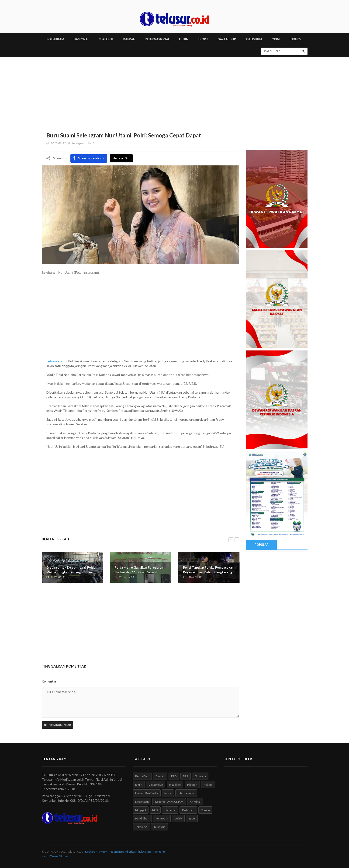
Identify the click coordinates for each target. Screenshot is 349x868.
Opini (276, 39)
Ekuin (139, 785)
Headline (175, 785)
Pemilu (205, 810)
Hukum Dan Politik (147, 793)
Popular (262, 545)
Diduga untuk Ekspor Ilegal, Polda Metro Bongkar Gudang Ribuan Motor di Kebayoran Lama (71, 572)
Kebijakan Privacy (96, 852)
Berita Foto (142, 776)
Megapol (141, 810)
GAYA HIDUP (227, 39)
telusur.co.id (56, 361)
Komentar (49, 681)
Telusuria (159, 827)
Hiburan (192, 785)
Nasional (170, 810)
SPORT (203, 39)
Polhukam (162, 818)
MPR (155, 810)
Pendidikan (142, 818)
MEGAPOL (106, 39)
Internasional (186, 793)
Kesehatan (142, 801)
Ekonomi (200, 776)
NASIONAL (81, 39)
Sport (192, 818)
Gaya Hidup (156, 785)
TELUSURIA (254, 39)
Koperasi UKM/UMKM (169, 801)
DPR (186, 776)
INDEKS (295, 39)
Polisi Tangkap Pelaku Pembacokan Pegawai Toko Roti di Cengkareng (208, 570)
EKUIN (184, 39)
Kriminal (195, 801)
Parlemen (188, 810)
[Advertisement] (175, 92)
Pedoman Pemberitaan (123, 852)
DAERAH (129, 39)
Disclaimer (146, 852)
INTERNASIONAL (157, 39)
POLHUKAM (55, 39)
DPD (174, 776)
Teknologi (141, 827)
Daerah (160, 776)
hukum (208, 785)
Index (168, 793)
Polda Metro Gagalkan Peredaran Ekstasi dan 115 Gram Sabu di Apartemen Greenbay (139, 572)
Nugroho (80, 143)
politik (178, 818)
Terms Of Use (59, 856)
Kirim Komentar (57, 725)
